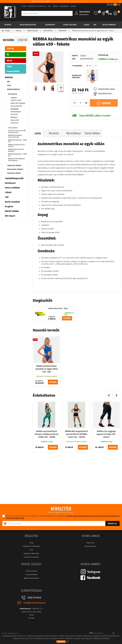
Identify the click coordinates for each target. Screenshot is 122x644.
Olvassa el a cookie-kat (102, 638)
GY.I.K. (49, 6)
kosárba (67, 318)
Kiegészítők (15, 120)
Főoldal (24, 6)
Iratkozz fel (112, 523)
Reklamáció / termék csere (37, 6)
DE (119, 5)
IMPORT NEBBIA (12, 211)
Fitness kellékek (70, 25)
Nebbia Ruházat (14, 89)
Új (8, 55)
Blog (31, 543)
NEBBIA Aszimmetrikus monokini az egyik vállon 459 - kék (47, 369)
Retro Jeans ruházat (15, 169)
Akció (9, 61)
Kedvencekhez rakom (104, 89)
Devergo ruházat (14, 173)
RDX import (10, 216)
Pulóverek (14, 114)
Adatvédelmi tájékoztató (31, 546)
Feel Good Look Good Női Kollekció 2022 (17, 131)
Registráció (91, 543)
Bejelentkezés (84, 15)
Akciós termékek (109, 25)
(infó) (116, 59)
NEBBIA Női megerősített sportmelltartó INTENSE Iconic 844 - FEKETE (76, 434)
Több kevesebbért (13, 69)
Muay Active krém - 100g (58, 309)
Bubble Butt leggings (18, 103)
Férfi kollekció (13, 128)
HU (115, 5)
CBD (95, 25)
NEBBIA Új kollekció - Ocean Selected (15, 136)
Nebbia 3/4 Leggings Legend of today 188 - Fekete (106, 434)
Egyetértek (61, 642)
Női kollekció (13, 94)
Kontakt (73, 6)
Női (9, 82)
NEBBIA (83, 56)
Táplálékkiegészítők (28, 25)
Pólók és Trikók (16, 100)
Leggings (14, 97)
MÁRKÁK (55, 6)
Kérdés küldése (93, 133)
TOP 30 (10, 49)
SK (108, 5)
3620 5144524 (34, 598)
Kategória (9, 40)
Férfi (9, 86)
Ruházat (8, 25)
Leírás (38, 133)
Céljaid (86, 25)
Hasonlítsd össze (103, 93)
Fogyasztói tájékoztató (31, 553)
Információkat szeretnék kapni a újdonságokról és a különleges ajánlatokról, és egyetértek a (63, 517)
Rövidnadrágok (16, 112)
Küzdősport (50, 25)
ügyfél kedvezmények (31, 578)
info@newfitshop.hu (34, 603)
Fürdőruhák (14, 109)
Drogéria (9, 207)
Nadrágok (14, 117)
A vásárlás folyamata (31, 557)
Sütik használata (31, 571)
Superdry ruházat (14, 165)
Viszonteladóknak (31, 575)
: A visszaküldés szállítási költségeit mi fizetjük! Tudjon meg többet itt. (60, 1)
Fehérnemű (14, 123)
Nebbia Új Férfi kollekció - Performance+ (17, 160)
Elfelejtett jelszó (91, 546)
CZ (112, 5)
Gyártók (22, 40)
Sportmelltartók (16, 106)
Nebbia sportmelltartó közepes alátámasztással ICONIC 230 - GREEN (47, 434)
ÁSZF (31, 550)
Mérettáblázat (64, 6)
